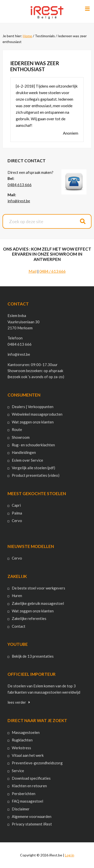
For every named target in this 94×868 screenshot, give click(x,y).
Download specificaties (31, 778)
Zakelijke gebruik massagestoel (38, 603)
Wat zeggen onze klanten (33, 422)
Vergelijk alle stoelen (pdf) (33, 468)
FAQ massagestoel (27, 801)
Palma (17, 513)
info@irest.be (19, 201)
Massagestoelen (26, 732)
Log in (70, 855)
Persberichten (24, 794)
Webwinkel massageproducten (37, 414)
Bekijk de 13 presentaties (33, 656)
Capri (16, 505)
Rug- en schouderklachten (33, 445)
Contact (19, 626)
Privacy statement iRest (32, 824)
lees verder (17, 702)
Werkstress (21, 748)
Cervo (17, 521)
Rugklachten (22, 740)
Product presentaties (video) (36, 475)
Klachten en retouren (29, 786)
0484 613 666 (20, 185)
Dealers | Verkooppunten (33, 407)
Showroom (21, 437)
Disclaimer (21, 809)
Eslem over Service (27, 460)
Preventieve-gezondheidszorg (37, 763)
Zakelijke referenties (29, 618)
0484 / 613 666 (53, 271)
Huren (17, 596)
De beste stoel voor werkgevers (38, 588)
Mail (33, 271)
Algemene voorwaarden (32, 816)
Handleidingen (24, 452)
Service (18, 771)
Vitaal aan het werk (28, 755)
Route (17, 429)
